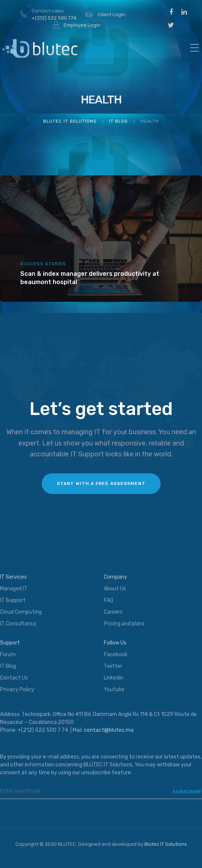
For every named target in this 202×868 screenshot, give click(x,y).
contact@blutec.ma (109, 730)
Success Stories (43, 264)
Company (115, 577)
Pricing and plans (124, 624)
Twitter (113, 666)
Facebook (116, 654)
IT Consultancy (18, 624)
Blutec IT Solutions (166, 844)
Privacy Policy (17, 689)
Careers (113, 612)
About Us (115, 589)
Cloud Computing (21, 612)
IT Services (13, 577)
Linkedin (114, 678)
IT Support (13, 600)
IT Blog (8, 666)
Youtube (114, 689)
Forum (8, 654)
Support (10, 643)
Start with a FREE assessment (101, 483)
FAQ (109, 600)
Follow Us (115, 643)
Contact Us (14, 678)
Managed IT (14, 589)
